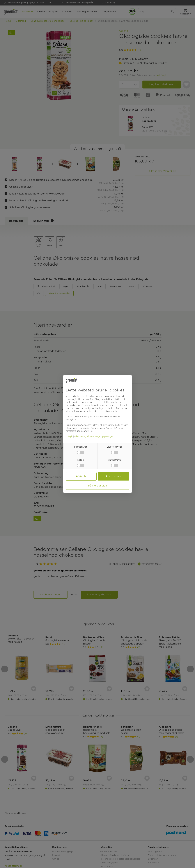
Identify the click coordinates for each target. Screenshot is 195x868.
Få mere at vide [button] (97, 486)
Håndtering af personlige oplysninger (94, 436)
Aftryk (69, 436)
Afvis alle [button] (81, 476)
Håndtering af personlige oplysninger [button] (85, 408)
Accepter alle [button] (114, 476)
